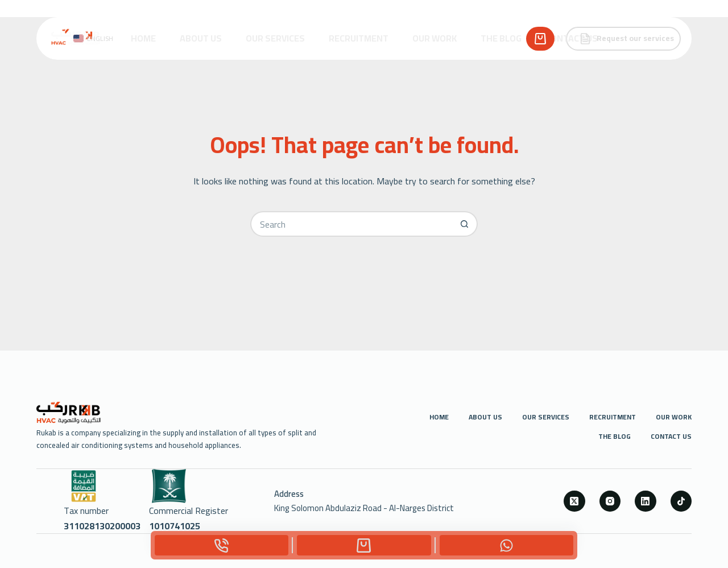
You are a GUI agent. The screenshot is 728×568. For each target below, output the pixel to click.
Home (143, 38)
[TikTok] (681, 501)
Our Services (275, 38)
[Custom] (364, 545)
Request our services (627, 38)
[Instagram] (610, 501)
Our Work (435, 38)
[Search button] (465, 224)
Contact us (572, 38)
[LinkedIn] (646, 501)
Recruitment (359, 38)
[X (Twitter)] (574, 501)
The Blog (501, 38)
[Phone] (222, 545)
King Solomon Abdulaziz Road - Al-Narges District (364, 508)
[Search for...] (351, 224)
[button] (93, 39)
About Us (201, 38)
